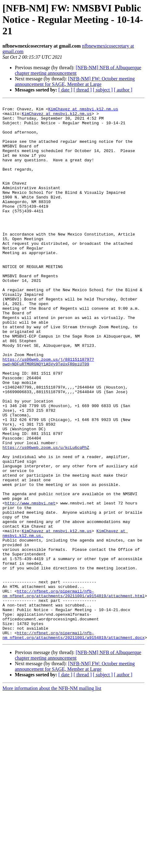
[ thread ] (83, 90)
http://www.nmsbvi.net (30, 584)
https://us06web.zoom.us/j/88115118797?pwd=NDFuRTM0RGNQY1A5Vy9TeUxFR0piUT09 (48, 414)
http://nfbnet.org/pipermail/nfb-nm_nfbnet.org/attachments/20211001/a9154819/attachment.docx (73, 742)
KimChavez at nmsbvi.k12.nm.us (83, 111)
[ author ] (123, 90)
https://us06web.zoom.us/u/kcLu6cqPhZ (46, 517)
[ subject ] (103, 90)
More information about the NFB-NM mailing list (52, 796)
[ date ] (65, 90)
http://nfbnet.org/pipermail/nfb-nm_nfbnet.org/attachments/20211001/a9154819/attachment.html (73, 692)
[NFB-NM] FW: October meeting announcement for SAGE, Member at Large (75, 81)
